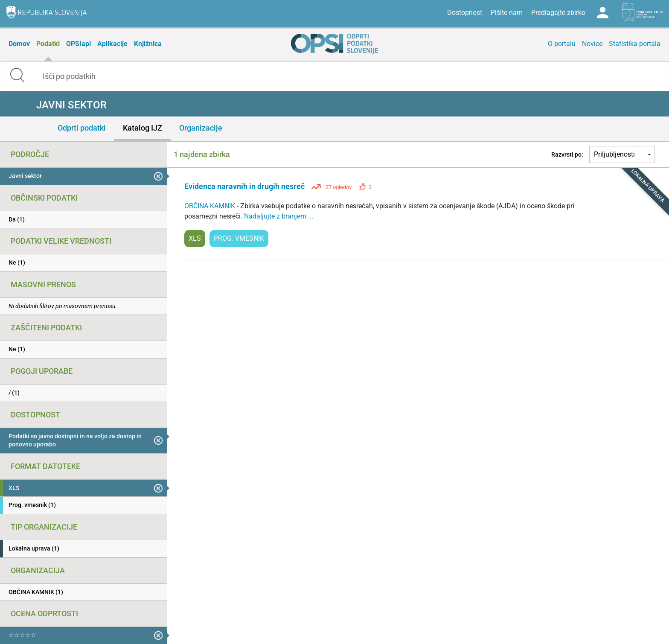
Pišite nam (507, 13)
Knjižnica (148, 44)
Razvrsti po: (567, 154)
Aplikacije (112, 44)
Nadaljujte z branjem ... (279, 216)
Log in (602, 13)
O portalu (562, 44)
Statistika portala (635, 44)
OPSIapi (79, 44)
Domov (19, 44)
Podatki (48, 44)
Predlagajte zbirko (558, 13)
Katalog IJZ (143, 128)
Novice (592, 44)
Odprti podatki (82, 128)
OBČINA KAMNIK (211, 206)
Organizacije (201, 128)
